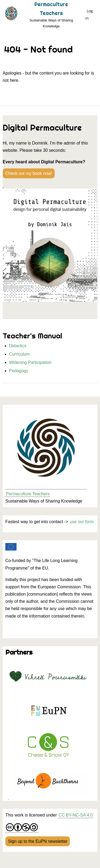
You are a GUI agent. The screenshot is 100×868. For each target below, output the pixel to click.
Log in (89, 14)
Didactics (18, 346)
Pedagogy (19, 371)
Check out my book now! (29, 173)
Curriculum (19, 354)
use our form (82, 522)
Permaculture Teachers (28, 494)
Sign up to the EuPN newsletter (38, 841)
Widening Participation (30, 362)
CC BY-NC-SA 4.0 (75, 815)
